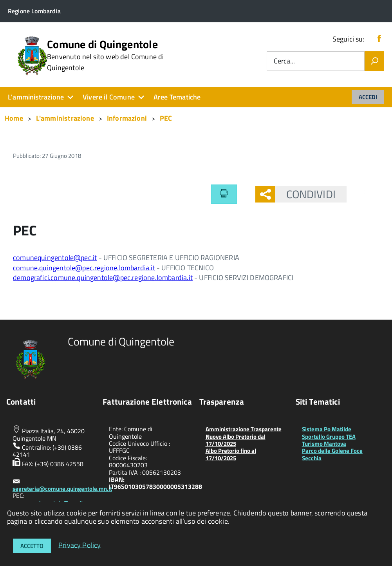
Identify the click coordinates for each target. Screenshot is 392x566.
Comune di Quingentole (105, 55)
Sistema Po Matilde (327, 429)
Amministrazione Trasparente (244, 429)
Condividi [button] (305, 194)
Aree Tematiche (177, 97)
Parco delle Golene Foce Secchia (332, 454)
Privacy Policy (80, 545)
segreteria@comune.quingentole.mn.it (62, 489)
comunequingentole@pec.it (55, 258)
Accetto (32, 546)
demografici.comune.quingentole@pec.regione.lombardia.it (103, 278)
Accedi (368, 97)
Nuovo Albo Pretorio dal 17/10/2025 (236, 440)
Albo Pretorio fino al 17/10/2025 (231, 454)
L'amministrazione (36, 97)
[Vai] (374, 61)
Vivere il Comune (109, 97)
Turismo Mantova (324, 444)
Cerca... (284, 61)
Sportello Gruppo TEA (329, 437)
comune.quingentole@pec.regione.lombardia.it (84, 268)
